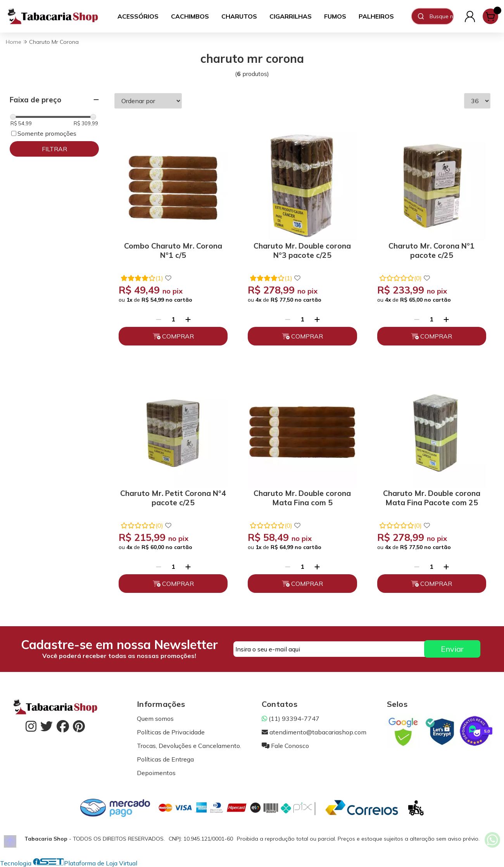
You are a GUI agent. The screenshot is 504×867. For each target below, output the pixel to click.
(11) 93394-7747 (291, 718)
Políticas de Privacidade (171, 732)
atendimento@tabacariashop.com (314, 732)
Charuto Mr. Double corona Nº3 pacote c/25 (302, 250)
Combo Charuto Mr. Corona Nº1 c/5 (173, 250)
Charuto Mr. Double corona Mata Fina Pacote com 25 (432, 498)
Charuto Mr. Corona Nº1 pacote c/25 (432, 250)
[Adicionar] (188, 319)
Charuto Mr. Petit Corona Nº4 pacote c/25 (173, 498)
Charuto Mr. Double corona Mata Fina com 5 (302, 498)
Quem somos (155, 718)
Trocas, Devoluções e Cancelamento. (189, 746)
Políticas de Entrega (165, 759)
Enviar (452, 649)
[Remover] (159, 319)
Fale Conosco (285, 746)
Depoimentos (156, 773)
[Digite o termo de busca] (441, 16)
